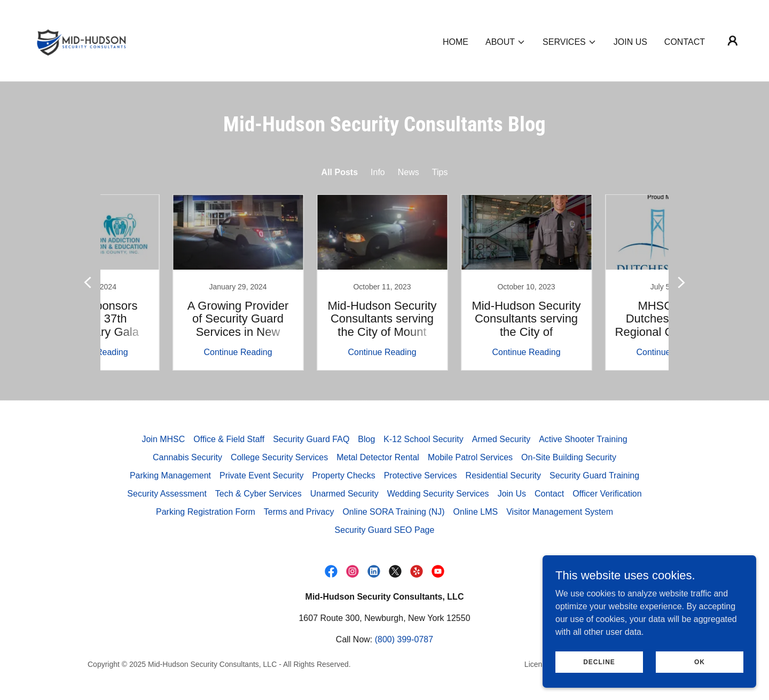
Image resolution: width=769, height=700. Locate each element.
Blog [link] (366, 439)
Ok (700, 662)
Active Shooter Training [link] (583, 439)
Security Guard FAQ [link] (311, 439)
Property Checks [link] (343, 475)
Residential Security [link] (503, 475)
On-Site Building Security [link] (569, 457)
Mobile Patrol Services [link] (470, 457)
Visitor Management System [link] (560, 512)
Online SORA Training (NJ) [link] (393, 512)
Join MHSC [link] (163, 439)
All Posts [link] (340, 172)
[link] (81, 40)
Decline (599, 662)
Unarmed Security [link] (344, 494)
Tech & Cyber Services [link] (258, 494)
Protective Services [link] (421, 475)
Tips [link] (440, 172)
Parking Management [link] (170, 475)
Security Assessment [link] (167, 494)
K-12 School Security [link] (423, 439)
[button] (505, 42)
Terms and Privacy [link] (299, 512)
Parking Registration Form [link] (206, 512)
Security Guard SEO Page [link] (385, 530)
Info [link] (378, 172)
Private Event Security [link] (261, 475)
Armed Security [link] (501, 439)
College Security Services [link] (279, 457)
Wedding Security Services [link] (438, 494)
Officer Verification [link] (607, 494)
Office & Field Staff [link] (229, 439)
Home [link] (456, 42)
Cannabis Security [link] (187, 457)
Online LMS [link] (476, 512)
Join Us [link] (630, 42)
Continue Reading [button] (168, 352)
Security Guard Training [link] (594, 475)
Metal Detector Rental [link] (378, 457)
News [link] (409, 172)
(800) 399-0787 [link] (404, 639)
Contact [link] (685, 42)
